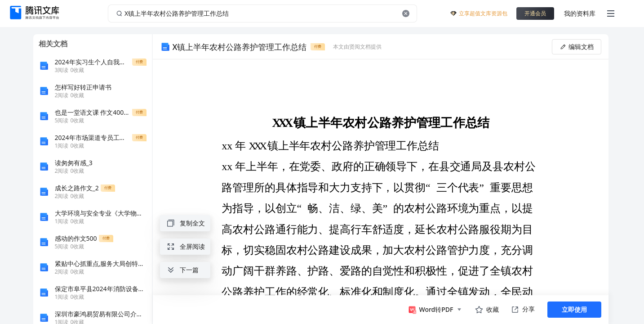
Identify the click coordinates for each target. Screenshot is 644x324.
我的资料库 (580, 13)
